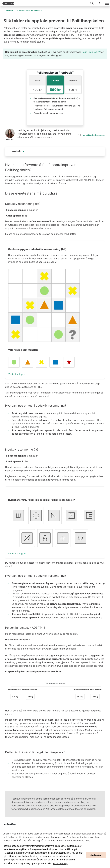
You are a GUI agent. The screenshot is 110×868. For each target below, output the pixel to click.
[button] (92, 3)
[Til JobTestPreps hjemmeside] (7, 3)
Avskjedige (96, 855)
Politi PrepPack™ (91, 52)
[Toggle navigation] (107, 3)
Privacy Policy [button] (60, 864)
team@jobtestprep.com (94, 135)
